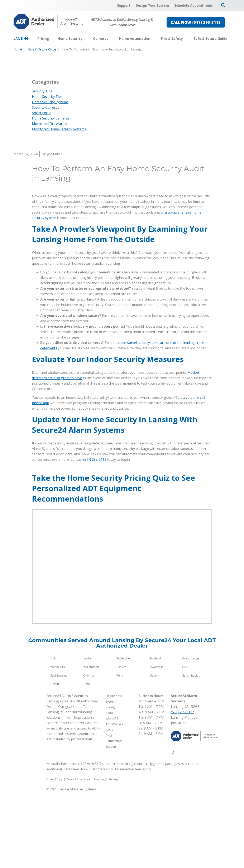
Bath (87, 760)
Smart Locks (42, 189)
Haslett (121, 743)
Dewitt (55, 760)
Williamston (91, 743)
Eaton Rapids (191, 752)
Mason (154, 752)
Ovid (185, 743)
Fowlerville (156, 743)
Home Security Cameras (51, 194)
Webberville (58, 743)
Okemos (89, 752)
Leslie (87, 734)
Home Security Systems (50, 178)
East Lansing (59, 752)
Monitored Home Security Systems (59, 205)
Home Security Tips (47, 173)
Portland (155, 734)
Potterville (123, 734)
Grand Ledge (191, 734)
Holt (53, 734)
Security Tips (42, 167)
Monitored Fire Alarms (49, 200)
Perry (120, 752)
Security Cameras (46, 184)
